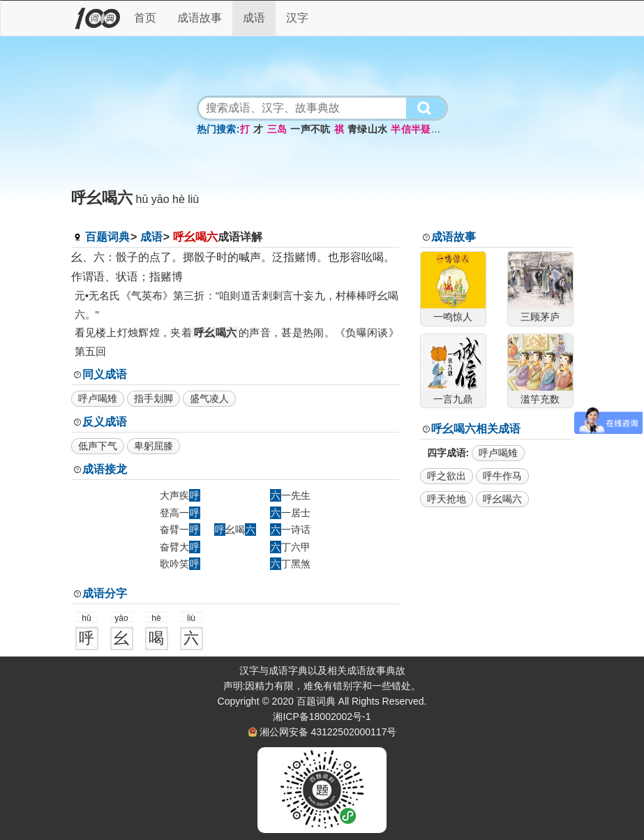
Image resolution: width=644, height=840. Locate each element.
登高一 (180, 513)
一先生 (290, 495)
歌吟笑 (180, 564)
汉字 (297, 18)
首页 (145, 18)
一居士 (290, 513)
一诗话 (290, 530)
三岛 (277, 129)
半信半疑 (411, 129)
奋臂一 (180, 530)
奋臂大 (180, 547)
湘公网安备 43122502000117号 (328, 732)
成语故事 (200, 18)
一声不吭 (310, 129)
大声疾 (180, 495)
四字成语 (447, 453)
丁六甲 (290, 547)
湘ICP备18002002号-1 (322, 717)
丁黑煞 (290, 564)
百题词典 (107, 237)
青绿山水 (367, 129)
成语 (254, 18)
